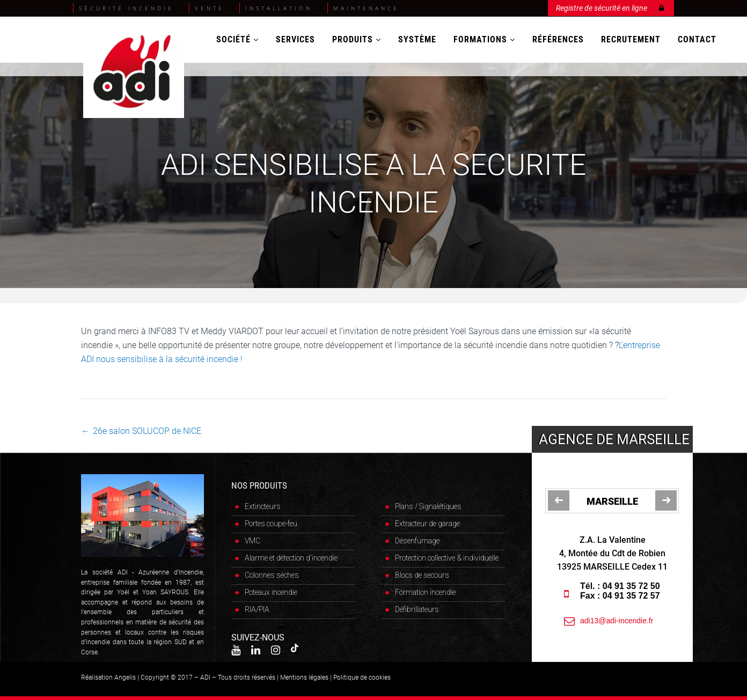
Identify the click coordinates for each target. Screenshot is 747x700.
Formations (484, 39)
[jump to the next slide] (666, 500)
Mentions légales (304, 677)
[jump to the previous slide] (559, 500)
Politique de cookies (362, 677)
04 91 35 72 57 (632, 596)
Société (237, 39)
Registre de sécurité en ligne (610, 6)
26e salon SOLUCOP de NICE (147, 431)
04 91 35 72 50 (632, 586)
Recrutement (631, 39)
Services (295, 39)
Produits (357, 39)
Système (417, 39)
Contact (697, 39)
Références (558, 39)
